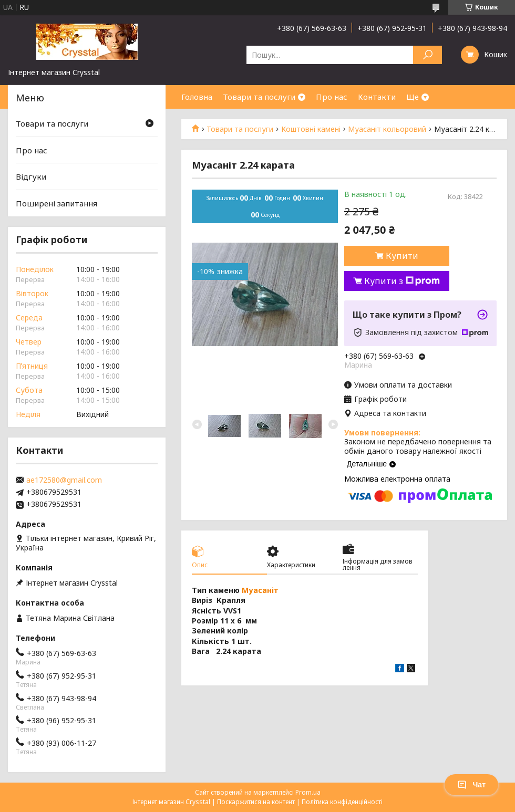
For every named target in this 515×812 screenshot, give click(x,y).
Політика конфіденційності (342, 802)
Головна (197, 97)
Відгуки (31, 176)
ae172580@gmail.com (64, 480)
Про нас (332, 97)
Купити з (402, 281)
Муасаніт (260, 590)
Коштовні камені (311, 129)
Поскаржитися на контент (256, 802)
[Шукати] (428, 55)
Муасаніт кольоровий (387, 129)
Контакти (377, 97)
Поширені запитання (56, 203)
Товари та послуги (259, 97)
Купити (402, 256)
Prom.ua (308, 792)
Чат (471, 785)
